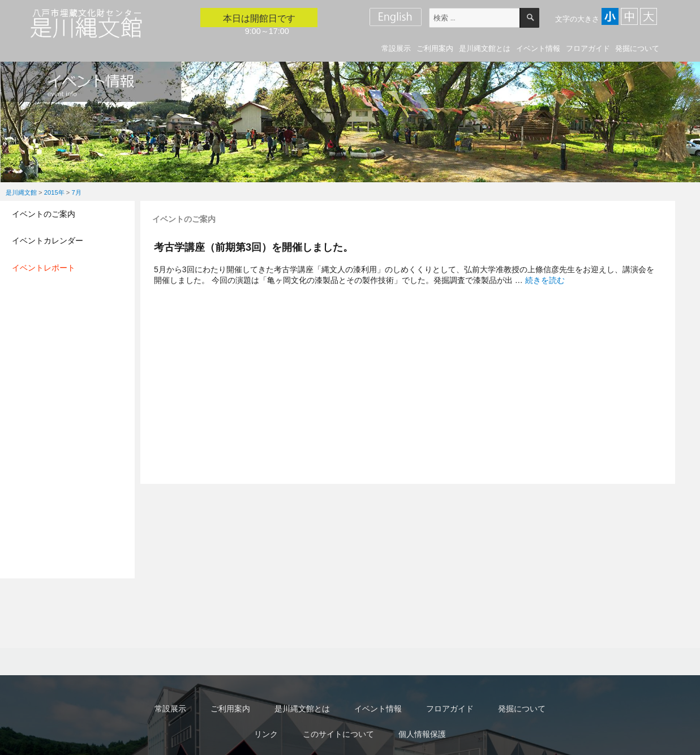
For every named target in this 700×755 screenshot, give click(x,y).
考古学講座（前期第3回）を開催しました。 (254, 247)
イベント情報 (538, 48)
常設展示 (396, 48)
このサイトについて (338, 734)
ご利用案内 (435, 48)
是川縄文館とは (485, 48)
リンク (266, 734)
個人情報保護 (422, 734)
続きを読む (545, 280)
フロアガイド (588, 48)
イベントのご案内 (44, 214)
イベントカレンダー (48, 241)
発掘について (637, 48)
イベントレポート (44, 268)
